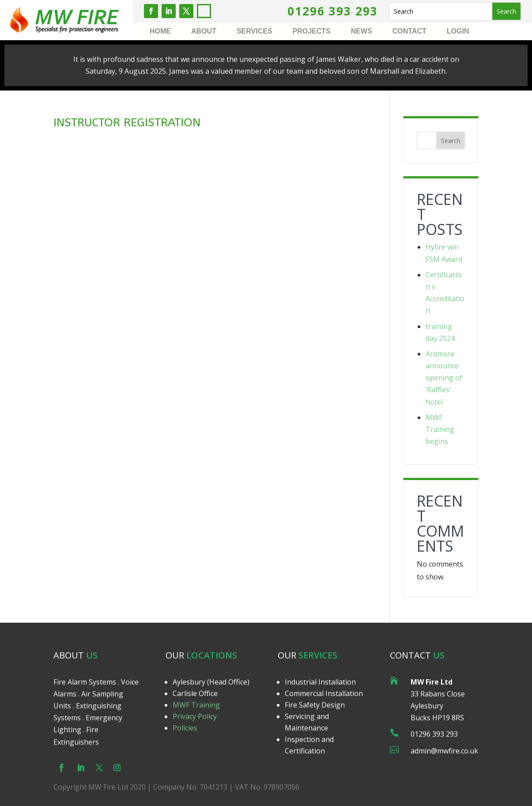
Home (160, 32)
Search (451, 141)
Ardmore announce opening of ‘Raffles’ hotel (444, 378)
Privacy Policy (195, 771)
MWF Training (196, 760)
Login (458, 32)
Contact (409, 32)
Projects (312, 32)
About (204, 32)
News (362, 32)
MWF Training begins (440, 429)
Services (255, 32)
